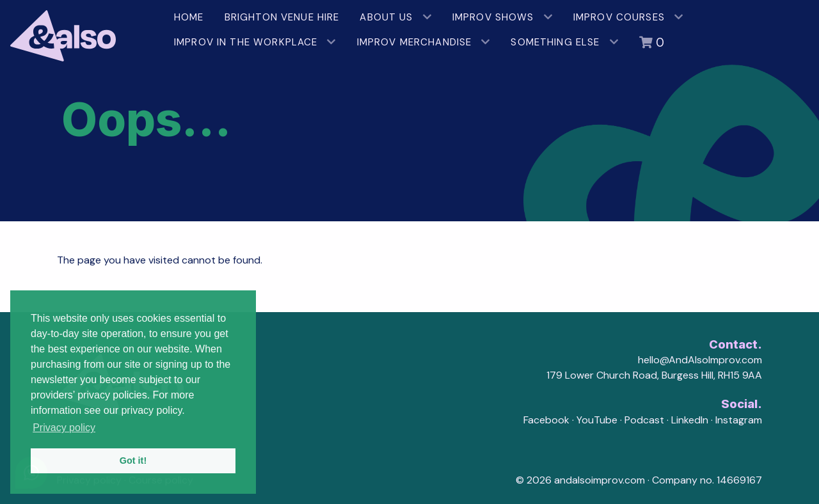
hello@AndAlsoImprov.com (700, 360)
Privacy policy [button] (64, 428)
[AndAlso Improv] (82, 31)
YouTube (597, 420)
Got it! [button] (133, 461)
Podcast (644, 420)
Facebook (546, 420)
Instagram (739, 420)
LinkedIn (690, 420)
